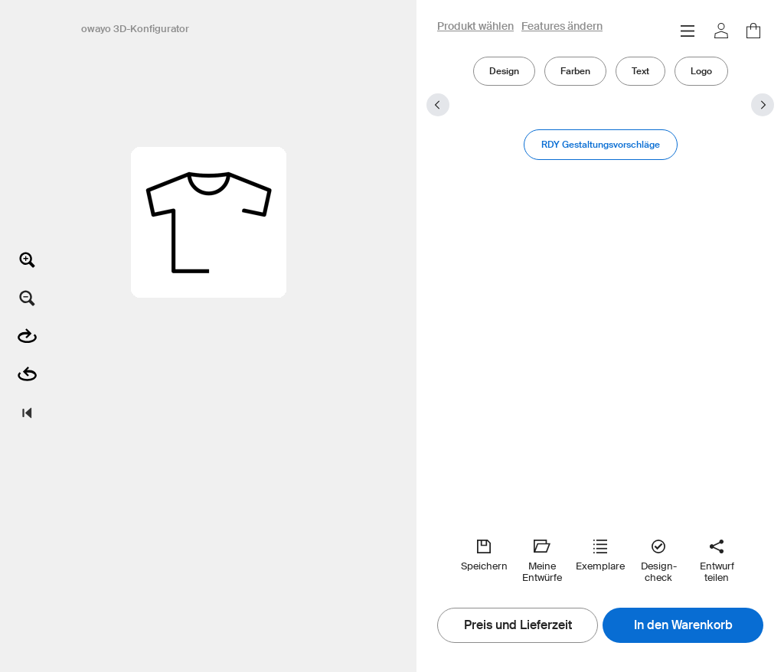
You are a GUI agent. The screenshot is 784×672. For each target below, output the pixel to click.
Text (640, 71)
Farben (575, 71)
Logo (701, 71)
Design (504, 71)
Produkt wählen (475, 27)
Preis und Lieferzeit (518, 625)
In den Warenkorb (683, 625)
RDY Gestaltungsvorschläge (601, 144)
